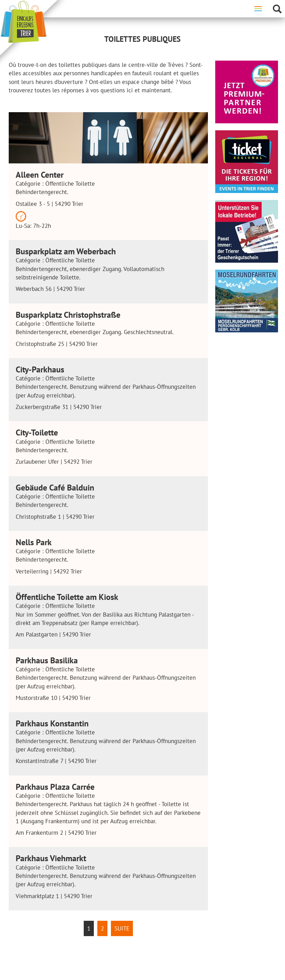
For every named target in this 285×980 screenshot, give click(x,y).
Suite (122, 928)
